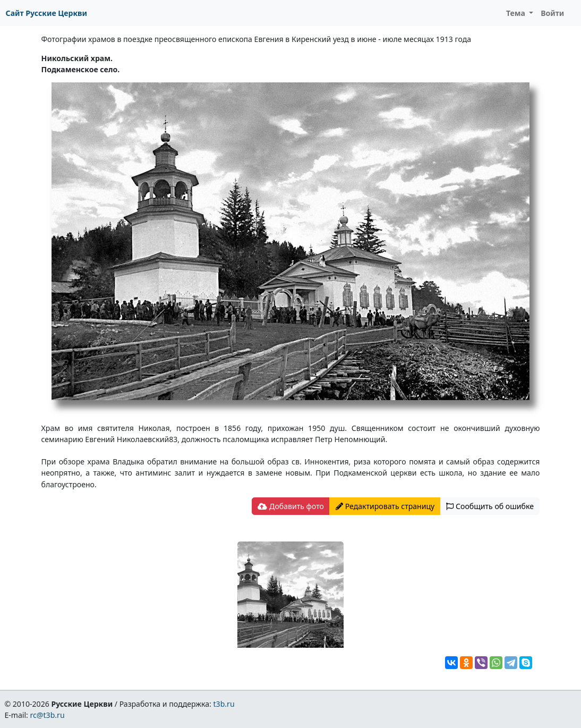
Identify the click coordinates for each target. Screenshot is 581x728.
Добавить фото (290, 506)
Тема (517, 13)
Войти (552, 13)
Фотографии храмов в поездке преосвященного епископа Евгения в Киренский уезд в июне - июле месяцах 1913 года (257, 39)
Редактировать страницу (385, 506)
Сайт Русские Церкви (46, 13)
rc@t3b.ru (48, 715)
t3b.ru (224, 704)
